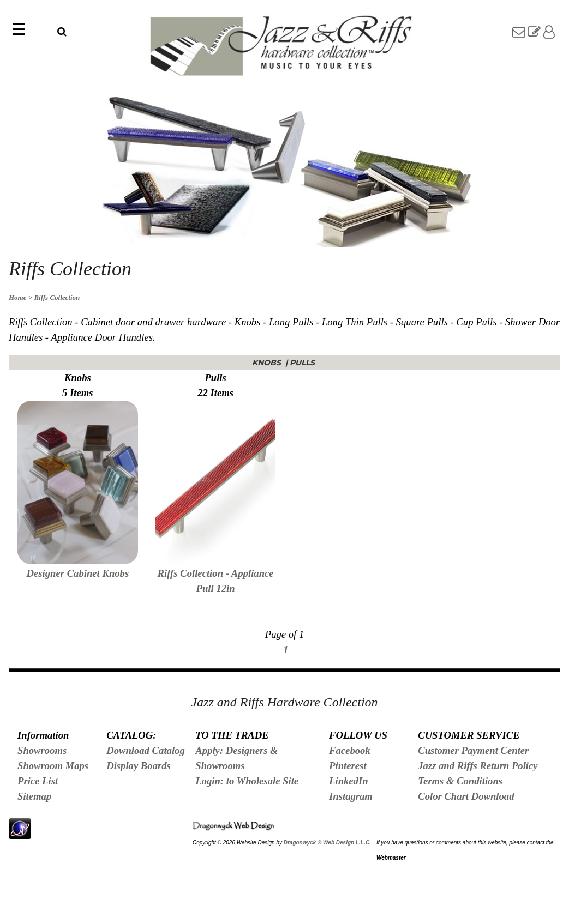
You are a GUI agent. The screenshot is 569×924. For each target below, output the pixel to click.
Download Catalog (146, 750)
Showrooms (42, 750)
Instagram (351, 796)
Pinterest (348, 766)
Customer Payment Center (473, 750)
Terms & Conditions (460, 781)
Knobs (268, 363)
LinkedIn (349, 781)
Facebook (350, 750)
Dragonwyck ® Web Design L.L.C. (327, 843)
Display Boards (139, 766)
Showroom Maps (53, 766)
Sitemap (34, 796)
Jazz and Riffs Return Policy (478, 766)
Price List (38, 781)
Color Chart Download (466, 796)
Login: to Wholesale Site (247, 781)
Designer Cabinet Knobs (78, 573)
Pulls (303, 363)
